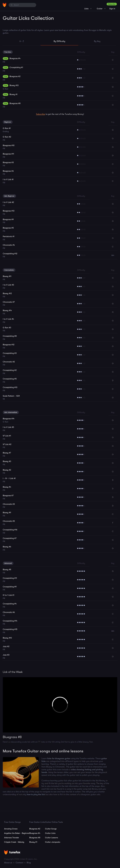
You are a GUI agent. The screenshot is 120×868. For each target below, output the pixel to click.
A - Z (22, 41)
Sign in (112, 9)
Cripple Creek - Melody (14, 842)
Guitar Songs (51, 829)
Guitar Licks (50, 833)
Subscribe (112, 4)
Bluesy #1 (33, 842)
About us (8, 863)
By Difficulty (59, 41)
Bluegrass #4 (35, 833)
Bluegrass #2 (35, 829)
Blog (29, 863)
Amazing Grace (11, 829)
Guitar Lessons (51, 838)
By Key (97, 41)
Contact (19, 863)
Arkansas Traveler (12, 838)
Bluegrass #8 (35, 838)
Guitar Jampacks (53, 842)
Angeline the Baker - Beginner (17, 833)
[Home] (4, 5)
